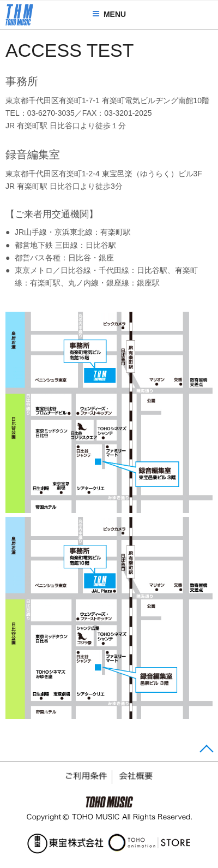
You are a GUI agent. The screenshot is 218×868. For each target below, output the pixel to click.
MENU (109, 14)
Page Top (205, 751)
